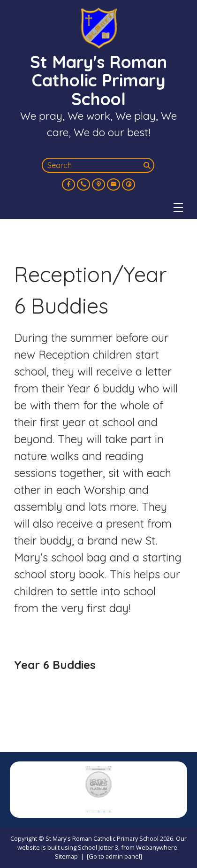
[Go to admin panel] (114, 856)
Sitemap (66, 856)
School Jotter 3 (98, 847)
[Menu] (178, 207)
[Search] (148, 165)
